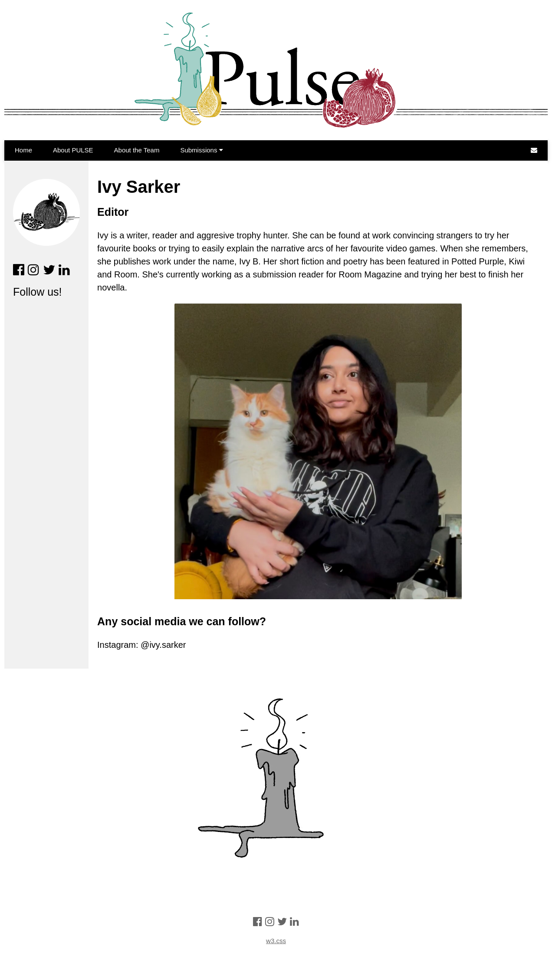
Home (23, 150)
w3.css (276, 941)
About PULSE (73, 150)
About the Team (137, 150)
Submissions (201, 150)
